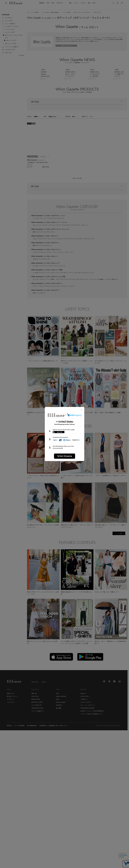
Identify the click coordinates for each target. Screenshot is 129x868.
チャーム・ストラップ (89, 279)
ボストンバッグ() (11, 44)
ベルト (74, 279)
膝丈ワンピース (38, 232)
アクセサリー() (8, 50)
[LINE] (114, 682)
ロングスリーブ (59, 218)
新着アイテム (11, 693)
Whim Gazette (48, 216)
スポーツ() (7, 53)
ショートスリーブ (48, 218)
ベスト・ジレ (69, 252)
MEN (48, 3)
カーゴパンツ (70, 239)
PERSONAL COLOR (37, 708)
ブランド (76, 3)
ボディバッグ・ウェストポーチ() (14, 36)
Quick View (43, 157)
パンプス (42, 266)
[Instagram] (104, 682)
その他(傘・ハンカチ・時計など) (107, 279)
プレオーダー (11, 702)
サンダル (35, 266)
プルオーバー (37, 259)
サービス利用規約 (20, 726)
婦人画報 (59, 708)
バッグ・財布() (9, 24)
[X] (109, 682)
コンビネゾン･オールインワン (85, 239)
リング (73, 286)
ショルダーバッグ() (11, 26)
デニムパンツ (61, 239)
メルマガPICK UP (37, 705)
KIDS (53, 3)
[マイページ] (118, 3)
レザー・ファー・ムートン (56, 252)
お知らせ (83, 693)
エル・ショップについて (87, 705)
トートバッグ (49, 273)
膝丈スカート (37, 245)
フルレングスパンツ (39, 239)
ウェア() (7, 18)
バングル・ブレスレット (62, 286)
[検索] (113, 3)
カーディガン (46, 259)
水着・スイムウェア (39, 293)
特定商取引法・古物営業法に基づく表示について (54, 726)
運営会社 (10, 726)
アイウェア (67, 279)
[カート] (122, 3)
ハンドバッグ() (10, 32)
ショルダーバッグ (38, 273)
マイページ (35, 682)
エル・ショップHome (33, 12)
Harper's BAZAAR (61, 696)
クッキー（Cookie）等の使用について (91, 714)
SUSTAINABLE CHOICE (87, 708)
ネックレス (50, 286)
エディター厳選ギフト (38, 711)
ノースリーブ (37, 218)
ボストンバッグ (89, 273)
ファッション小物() (10, 47)
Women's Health (61, 702)
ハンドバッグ (58, 273)
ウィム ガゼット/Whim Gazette (51, 12)
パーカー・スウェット (81, 225)
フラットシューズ (60, 266)
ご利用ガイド (84, 699)
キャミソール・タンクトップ (42, 225)
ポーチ (79, 279)
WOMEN (42, 3)
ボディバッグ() (11, 40)
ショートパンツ (51, 239)
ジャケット (36, 252)
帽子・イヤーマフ (57, 279)
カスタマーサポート (86, 702)
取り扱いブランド (12, 696)
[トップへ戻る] (124, 666)
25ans (58, 699)
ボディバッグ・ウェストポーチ (82, 12)
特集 (89, 3)
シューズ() (7, 21)
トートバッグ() (10, 29)
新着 (70, 3)
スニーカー (50, 266)
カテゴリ (83, 3)
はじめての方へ (85, 696)
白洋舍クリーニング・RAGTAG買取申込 (92, 711)
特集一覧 (34, 693)
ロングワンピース (49, 232)
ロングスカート (47, 245)
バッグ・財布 (66, 12)
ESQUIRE (59, 705)
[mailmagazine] (120, 682)
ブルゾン (44, 252)
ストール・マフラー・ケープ (42, 279)
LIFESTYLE (60, 3)
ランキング (10, 699)
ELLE (94, 3)
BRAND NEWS (36, 699)
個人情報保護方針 (32, 726)
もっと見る (119, 533)
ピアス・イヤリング (39, 286)
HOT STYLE (35, 696)
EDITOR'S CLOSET (37, 702)
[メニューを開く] (6, 3)
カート (44, 682)
